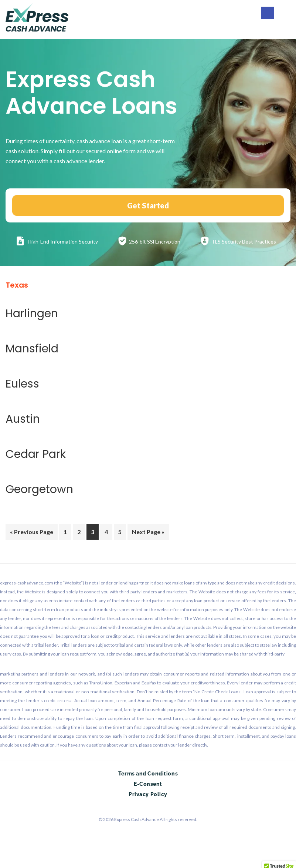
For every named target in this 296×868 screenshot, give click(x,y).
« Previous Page (32, 533)
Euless (22, 384)
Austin (23, 419)
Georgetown (39, 489)
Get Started (148, 205)
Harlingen (32, 314)
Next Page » (148, 533)
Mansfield (32, 349)
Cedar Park (36, 454)
